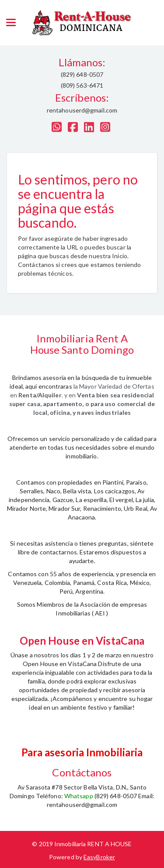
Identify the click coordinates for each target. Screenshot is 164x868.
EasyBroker (99, 857)
